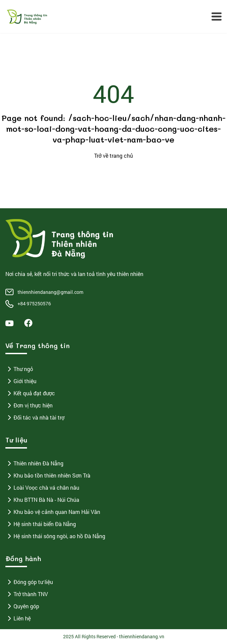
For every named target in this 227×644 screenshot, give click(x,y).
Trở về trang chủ (114, 156)
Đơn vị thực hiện (29, 405)
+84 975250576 (34, 303)
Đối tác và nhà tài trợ (35, 418)
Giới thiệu (21, 381)
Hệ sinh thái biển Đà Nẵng (41, 524)
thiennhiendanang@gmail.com (50, 292)
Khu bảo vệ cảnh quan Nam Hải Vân (53, 512)
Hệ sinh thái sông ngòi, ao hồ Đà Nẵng (55, 536)
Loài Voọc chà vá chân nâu (42, 488)
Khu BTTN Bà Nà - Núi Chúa (42, 500)
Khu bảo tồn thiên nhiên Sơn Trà (48, 476)
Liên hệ (18, 618)
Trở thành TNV (27, 594)
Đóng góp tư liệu (29, 582)
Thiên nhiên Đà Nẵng (34, 463)
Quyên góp (22, 606)
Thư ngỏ (19, 369)
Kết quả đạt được (30, 393)
